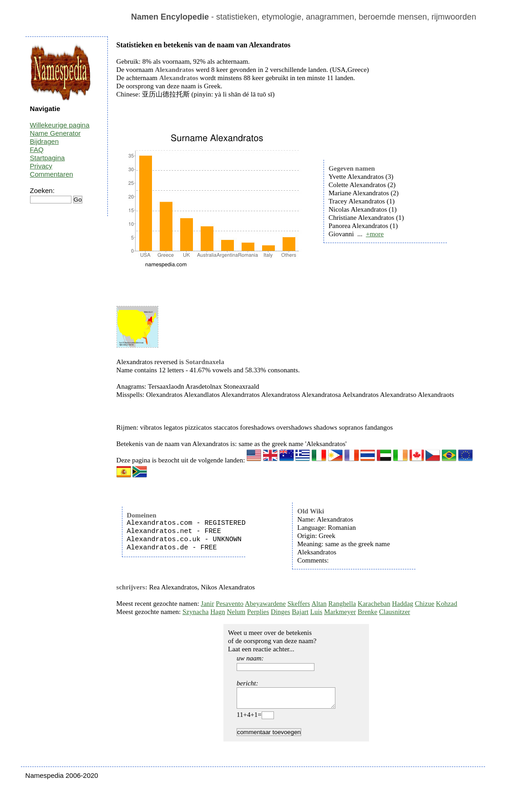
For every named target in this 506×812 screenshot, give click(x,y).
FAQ (37, 150)
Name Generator (56, 133)
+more (375, 234)
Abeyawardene (265, 604)
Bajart (300, 612)
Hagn (218, 612)
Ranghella (342, 604)
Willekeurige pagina (60, 125)
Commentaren (52, 174)
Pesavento (230, 604)
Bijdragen (44, 141)
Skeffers (299, 604)
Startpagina (48, 158)
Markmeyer (340, 612)
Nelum (236, 612)
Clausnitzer (395, 612)
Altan (319, 604)
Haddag (402, 604)
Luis (316, 612)
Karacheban (374, 604)
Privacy (41, 166)
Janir (207, 604)
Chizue (425, 604)
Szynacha (195, 612)
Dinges (281, 612)
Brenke (367, 612)
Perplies (258, 612)
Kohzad (447, 604)
